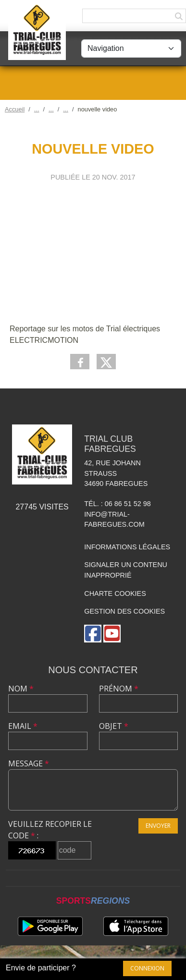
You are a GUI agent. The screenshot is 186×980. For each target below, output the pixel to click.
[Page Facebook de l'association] (93, 634)
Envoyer (158, 826)
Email (23, 726)
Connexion (147, 968)
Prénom (119, 689)
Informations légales (127, 547)
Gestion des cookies (124, 611)
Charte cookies (115, 593)
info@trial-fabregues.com (114, 520)
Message (29, 763)
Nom (21, 689)
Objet (114, 726)
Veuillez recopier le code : (50, 830)
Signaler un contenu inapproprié (126, 570)
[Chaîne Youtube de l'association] (112, 634)
